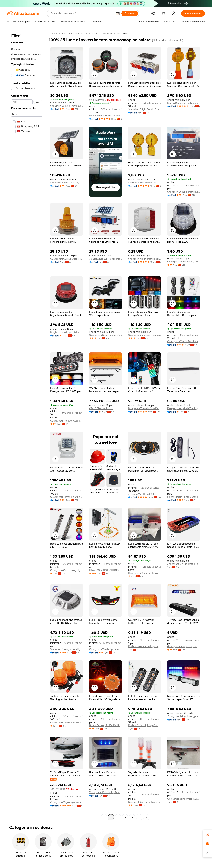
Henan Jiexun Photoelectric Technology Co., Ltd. (184, 497)
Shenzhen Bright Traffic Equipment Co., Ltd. (145, 109)
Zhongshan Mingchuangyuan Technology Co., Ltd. (184, 716)
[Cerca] (130, 13)
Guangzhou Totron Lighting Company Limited (67, 497)
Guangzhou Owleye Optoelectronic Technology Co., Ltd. (67, 259)
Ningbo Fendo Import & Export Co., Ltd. (67, 332)
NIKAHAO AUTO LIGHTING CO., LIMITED (106, 570)
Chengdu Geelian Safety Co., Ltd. (184, 262)
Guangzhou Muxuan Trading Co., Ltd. (145, 335)
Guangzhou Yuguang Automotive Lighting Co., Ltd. (67, 802)
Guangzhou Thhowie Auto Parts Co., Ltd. (67, 421)
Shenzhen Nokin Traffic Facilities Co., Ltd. (145, 259)
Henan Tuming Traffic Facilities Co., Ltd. (106, 725)
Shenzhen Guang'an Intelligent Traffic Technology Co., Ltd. (67, 649)
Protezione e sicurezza (74, 33)
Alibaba (53, 33)
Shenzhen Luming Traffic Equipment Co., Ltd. (67, 106)
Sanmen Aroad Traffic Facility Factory (145, 183)
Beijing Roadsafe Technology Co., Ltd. (184, 103)
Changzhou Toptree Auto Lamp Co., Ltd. (67, 723)
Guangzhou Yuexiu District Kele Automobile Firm (184, 341)
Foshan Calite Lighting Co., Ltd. (145, 725)
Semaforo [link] (123, 33)
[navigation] (27, 426)
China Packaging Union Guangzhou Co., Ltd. (184, 799)
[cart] (164, 14)
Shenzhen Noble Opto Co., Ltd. (67, 183)
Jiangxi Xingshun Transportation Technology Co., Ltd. (106, 259)
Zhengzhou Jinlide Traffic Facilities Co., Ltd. (184, 564)
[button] (118, 13)
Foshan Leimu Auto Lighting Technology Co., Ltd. (145, 646)
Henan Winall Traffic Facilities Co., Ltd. (106, 116)
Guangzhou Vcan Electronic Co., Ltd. (145, 573)
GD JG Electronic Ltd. (101, 408)
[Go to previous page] (104, 817)
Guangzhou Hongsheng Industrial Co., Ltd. (184, 646)
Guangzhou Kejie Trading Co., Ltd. (106, 335)
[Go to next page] (146, 817)
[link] (207, 834)
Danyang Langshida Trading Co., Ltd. (184, 408)
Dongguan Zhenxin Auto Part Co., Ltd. (145, 408)
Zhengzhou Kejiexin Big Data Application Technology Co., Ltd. (106, 792)
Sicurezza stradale (102, 33)
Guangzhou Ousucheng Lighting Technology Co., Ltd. (67, 570)
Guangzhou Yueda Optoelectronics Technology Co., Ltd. (106, 649)
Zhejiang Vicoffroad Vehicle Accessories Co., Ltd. (145, 494)
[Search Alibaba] (82, 13)
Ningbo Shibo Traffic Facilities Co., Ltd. (145, 802)
